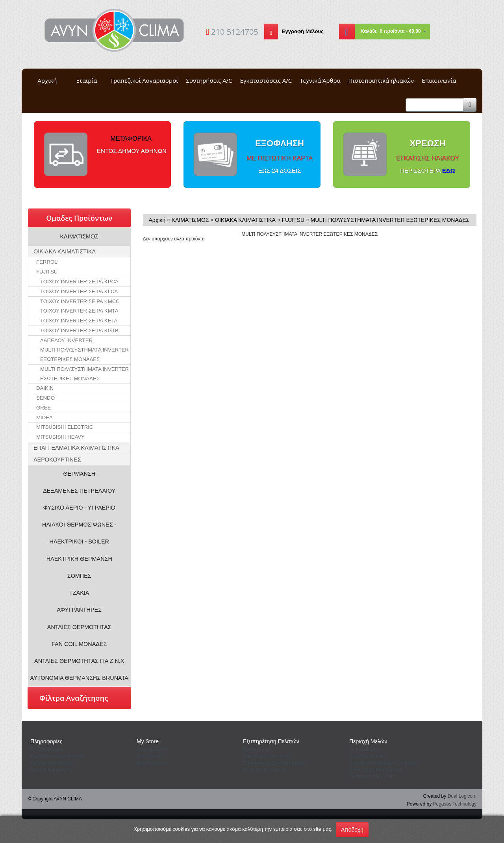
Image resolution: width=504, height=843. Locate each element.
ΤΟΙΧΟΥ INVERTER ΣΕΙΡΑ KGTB (79, 330)
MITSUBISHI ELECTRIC (65, 427)
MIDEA (44, 418)
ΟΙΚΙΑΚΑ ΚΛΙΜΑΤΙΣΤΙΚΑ (65, 251)
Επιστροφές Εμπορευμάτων (275, 763)
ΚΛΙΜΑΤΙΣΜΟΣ (80, 236)
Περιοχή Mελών (368, 741)
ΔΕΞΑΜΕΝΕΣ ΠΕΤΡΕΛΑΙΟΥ (79, 491)
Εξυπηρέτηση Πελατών (271, 741)
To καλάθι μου (365, 749)
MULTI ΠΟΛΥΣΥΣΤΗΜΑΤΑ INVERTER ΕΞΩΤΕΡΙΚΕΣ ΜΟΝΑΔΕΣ (84, 355)
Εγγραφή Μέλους (303, 31)
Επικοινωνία (439, 80)
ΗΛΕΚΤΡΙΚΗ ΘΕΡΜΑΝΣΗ (79, 559)
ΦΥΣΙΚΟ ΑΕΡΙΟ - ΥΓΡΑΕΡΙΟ (79, 508)
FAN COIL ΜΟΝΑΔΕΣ (79, 644)
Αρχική (47, 80)
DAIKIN (45, 388)
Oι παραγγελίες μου (372, 776)
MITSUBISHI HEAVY (60, 437)
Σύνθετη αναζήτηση (265, 770)
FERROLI (47, 262)
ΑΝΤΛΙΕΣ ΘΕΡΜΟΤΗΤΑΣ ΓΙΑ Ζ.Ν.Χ (79, 661)
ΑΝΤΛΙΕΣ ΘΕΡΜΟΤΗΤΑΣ (79, 627)
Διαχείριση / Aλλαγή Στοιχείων (384, 763)
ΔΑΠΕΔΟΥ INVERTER (66, 340)
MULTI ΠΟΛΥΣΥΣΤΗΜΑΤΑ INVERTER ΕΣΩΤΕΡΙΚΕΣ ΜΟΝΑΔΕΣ (84, 374)
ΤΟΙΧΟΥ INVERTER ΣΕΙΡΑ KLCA (79, 291)
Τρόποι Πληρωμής (51, 770)
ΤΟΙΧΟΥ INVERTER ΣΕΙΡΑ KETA (79, 321)
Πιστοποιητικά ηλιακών (381, 80)
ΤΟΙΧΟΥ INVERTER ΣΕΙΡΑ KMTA (79, 311)
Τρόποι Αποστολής (52, 763)
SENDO (45, 398)
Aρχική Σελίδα (153, 749)
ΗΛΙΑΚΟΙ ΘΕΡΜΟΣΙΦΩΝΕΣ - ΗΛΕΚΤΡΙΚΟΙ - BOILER (79, 533)
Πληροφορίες (46, 741)
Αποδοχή (352, 830)
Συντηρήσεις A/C (209, 80)
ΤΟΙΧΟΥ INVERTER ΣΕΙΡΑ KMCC (80, 301)
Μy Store (148, 741)
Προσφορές (150, 756)
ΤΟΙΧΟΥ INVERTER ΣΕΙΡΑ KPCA (79, 282)
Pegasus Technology (455, 804)
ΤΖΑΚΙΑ (79, 593)
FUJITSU (47, 272)
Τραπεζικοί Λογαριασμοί (144, 80)
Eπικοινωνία (257, 749)
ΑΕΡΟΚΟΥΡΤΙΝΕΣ (57, 460)
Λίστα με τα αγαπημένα (375, 770)
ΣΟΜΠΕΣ (79, 576)
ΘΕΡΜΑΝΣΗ (79, 474)
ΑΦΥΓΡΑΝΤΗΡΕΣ (79, 610)
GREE (44, 408)
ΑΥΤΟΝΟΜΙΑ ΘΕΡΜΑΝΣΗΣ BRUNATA (79, 678)
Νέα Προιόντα (152, 763)
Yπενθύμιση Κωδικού (267, 756)
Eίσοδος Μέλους (368, 756)
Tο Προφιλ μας (47, 749)
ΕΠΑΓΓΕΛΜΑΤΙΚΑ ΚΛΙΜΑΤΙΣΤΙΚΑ (76, 448)
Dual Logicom (462, 796)
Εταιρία (87, 80)
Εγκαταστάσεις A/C (266, 80)
